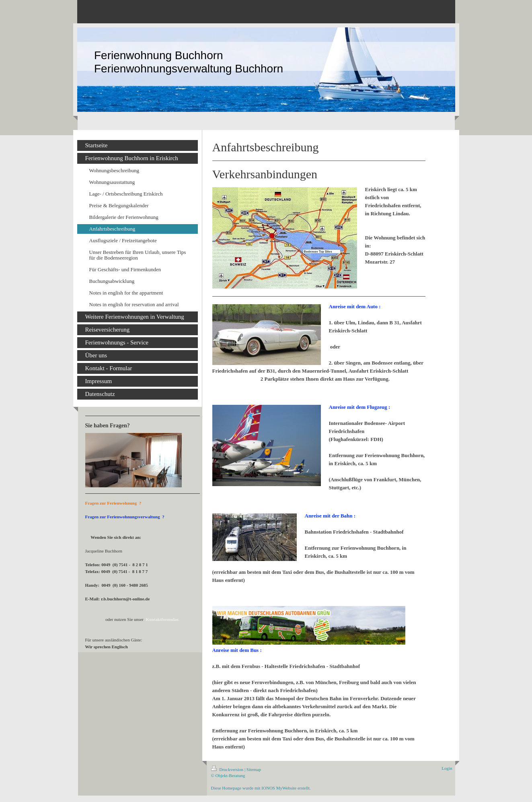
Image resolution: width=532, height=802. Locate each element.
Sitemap (254, 769)
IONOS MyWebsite (279, 788)
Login (447, 768)
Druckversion (228, 769)
